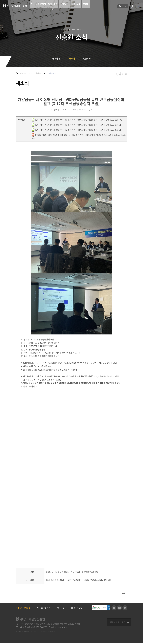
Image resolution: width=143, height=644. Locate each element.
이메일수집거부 (44, 609)
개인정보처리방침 (23, 609)
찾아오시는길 (77, 609)
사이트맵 (61, 609)
